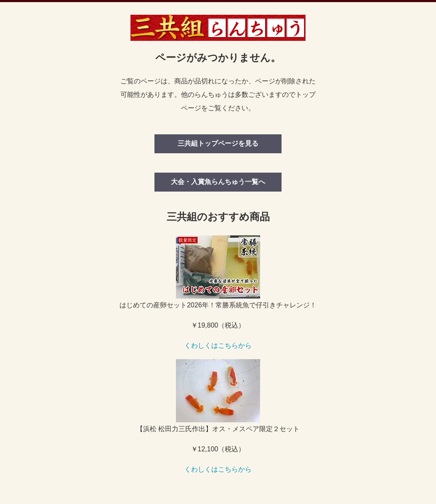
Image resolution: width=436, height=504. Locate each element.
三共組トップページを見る (218, 143)
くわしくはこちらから (218, 345)
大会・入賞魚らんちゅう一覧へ (218, 182)
